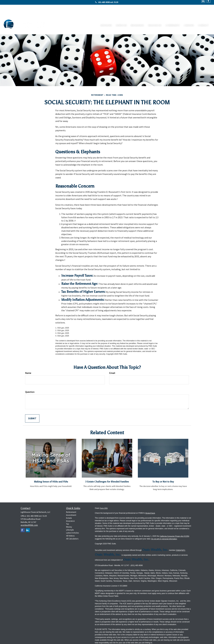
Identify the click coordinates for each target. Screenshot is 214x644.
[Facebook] (23, 520)
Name (28, 359)
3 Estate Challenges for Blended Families (107, 470)
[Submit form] (32, 405)
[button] (117, 14)
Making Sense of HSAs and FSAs (51, 468)
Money (69, 517)
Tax (68, 514)
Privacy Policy (100, 637)
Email (112, 359)
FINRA (179, 540)
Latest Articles (73, 523)
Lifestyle (70, 520)
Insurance (70, 511)
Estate (69, 508)
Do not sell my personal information (172, 529)
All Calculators (72, 529)
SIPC (184, 540)
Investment (71, 505)
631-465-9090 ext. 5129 (107, 2)
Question (30, 378)
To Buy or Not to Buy (163, 468)
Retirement (71, 502)
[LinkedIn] (28, 520)
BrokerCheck (151, 503)
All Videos (70, 526)
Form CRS (104, 498)
